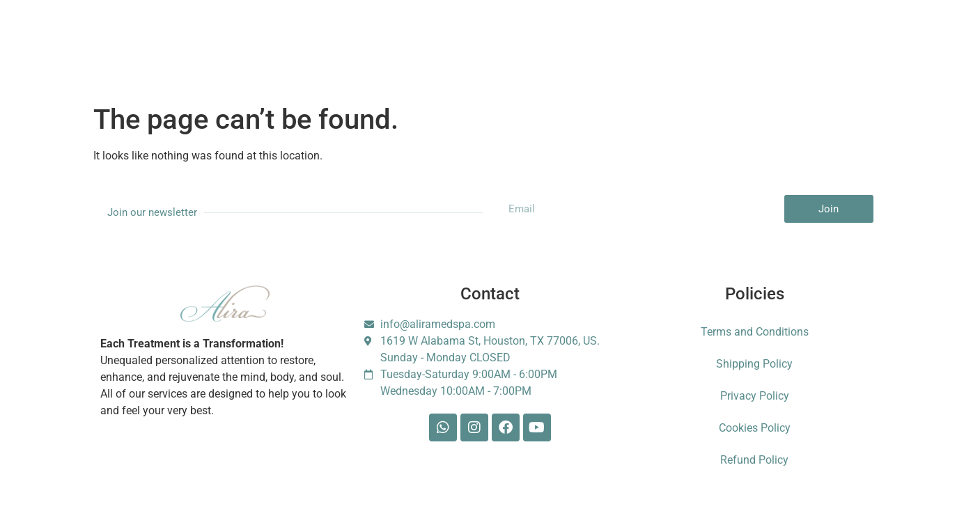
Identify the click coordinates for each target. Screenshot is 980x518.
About (244, 35)
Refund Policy (754, 460)
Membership (312, 35)
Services (184, 35)
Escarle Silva (769, 36)
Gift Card (451, 35)
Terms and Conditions (755, 332)
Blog (561, 35)
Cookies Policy (755, 428)
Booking (385, 35)
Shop (510, 35)
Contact (617, 35)
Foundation (686, 35)
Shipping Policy (754, 364)
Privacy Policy (755, 396)
